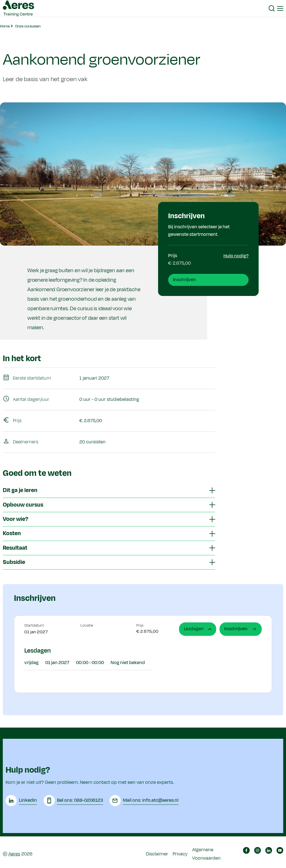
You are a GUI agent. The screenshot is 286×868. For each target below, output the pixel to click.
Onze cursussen (28, 26)
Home (5, 26)
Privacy (180, 852)
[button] (272, 8)
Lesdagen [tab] (198, 629)
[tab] (109, 491)
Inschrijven (184, 280)
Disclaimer (157, 852)
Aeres (14, 852)
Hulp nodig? (236, 256)
